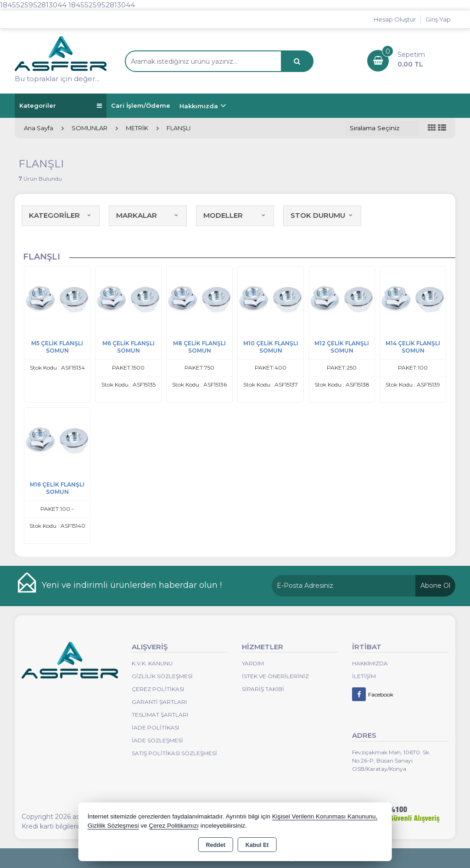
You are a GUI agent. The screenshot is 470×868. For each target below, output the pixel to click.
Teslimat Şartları (160, 715)
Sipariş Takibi (263, 689)
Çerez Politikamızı (174, 826)
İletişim (364, 676)
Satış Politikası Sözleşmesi (174, 753)
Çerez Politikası (158, 689)
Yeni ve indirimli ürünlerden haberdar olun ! (132, 585)
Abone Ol (435, 586)
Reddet (215, 845)
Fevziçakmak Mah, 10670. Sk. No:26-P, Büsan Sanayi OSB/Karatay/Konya (391, 760)
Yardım (253, 663)
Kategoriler (61, 106)
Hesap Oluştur (395, 19)
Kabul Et (257, 845)
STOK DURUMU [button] (322, 215)
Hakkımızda (199, 106)
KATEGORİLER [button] (61, 215)
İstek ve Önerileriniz (275, 676)
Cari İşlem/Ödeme (141, 105)
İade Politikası (155, 727)
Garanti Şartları (159, 702)
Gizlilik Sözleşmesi (162, 676)
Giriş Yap (438, 19)
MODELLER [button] (235, 215)
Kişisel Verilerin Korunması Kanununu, (325, 816)
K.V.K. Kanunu (152, 663)
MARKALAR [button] (148, 215)
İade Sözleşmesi (157, 740)
